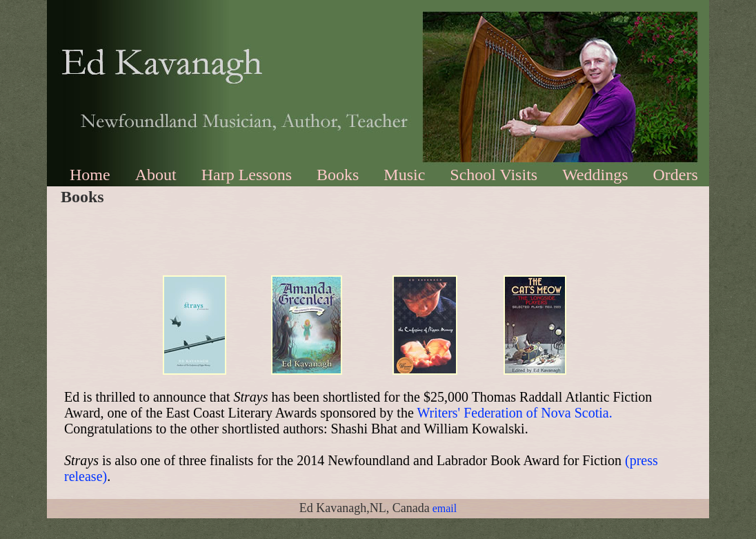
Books (338, 175)
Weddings (595, 175)
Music (404, 175)
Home (90, 175)
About (156, 175)
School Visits (494, 175)
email (445, 508)
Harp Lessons (247, 175)
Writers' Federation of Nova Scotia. (514, 413)
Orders (676, 175)
